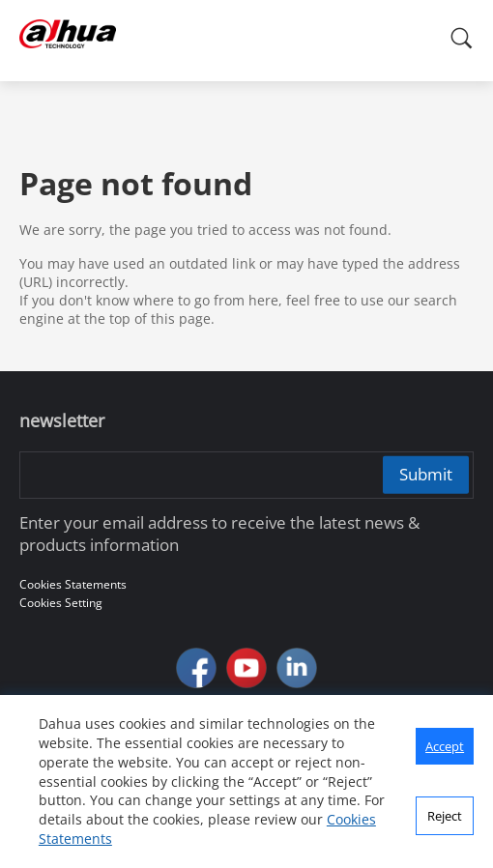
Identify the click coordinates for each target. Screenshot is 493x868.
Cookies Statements (73, 584)
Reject (445, 816)
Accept (445, 746)
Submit (426, 474)
